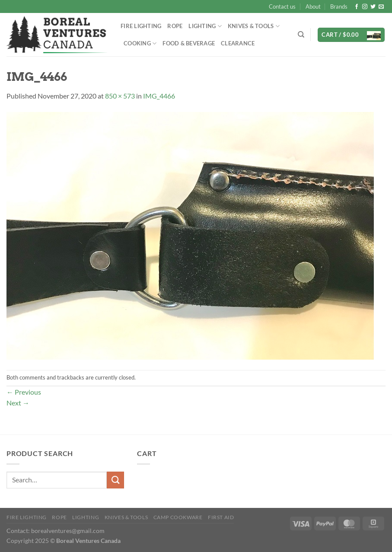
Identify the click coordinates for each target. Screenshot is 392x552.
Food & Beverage (189, 43)
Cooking (140, 43)
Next (18, 403)
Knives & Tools (254, 26)
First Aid (221, 517)
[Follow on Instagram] (365, 7)
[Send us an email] (381, 7)
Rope (175, 26)
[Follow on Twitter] (373, 7)
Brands (339, 6)
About (313, 6)
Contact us (282, 6)
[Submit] (115, 480)
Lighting (205, 26)
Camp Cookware (178, 517)
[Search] (301, 35)
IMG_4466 (159, 96)
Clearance (238, 43)
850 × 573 (120, 96)
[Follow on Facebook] (357, 7)
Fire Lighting (141, 26)
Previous (24, 392)
